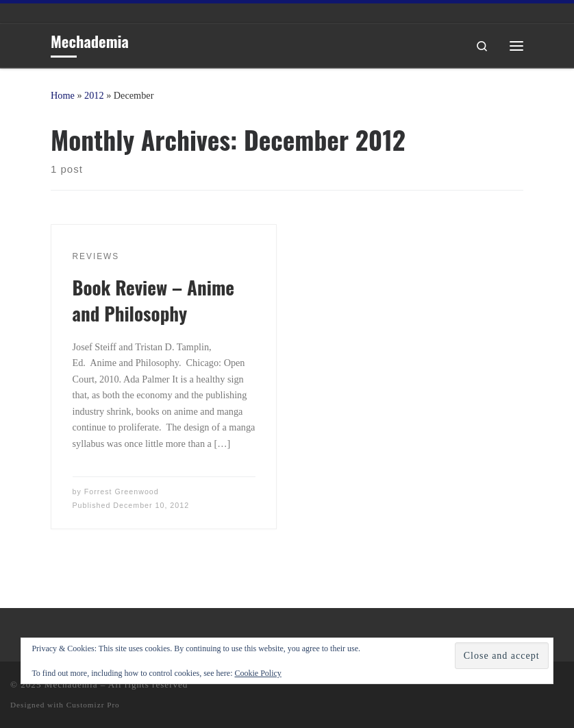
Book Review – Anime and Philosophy (154, 300)
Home (63, 95)
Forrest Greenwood (122, 492)
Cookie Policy (258, 673)
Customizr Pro (93, 705)
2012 (94, 95)
